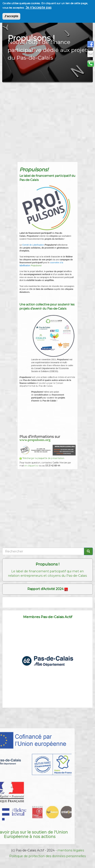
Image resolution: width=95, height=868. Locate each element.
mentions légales (71, 850)
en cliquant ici (35, 432)
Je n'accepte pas (38, 8)
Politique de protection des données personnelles (47, 856)
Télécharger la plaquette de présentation (44, 426)
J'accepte (11, 16)
